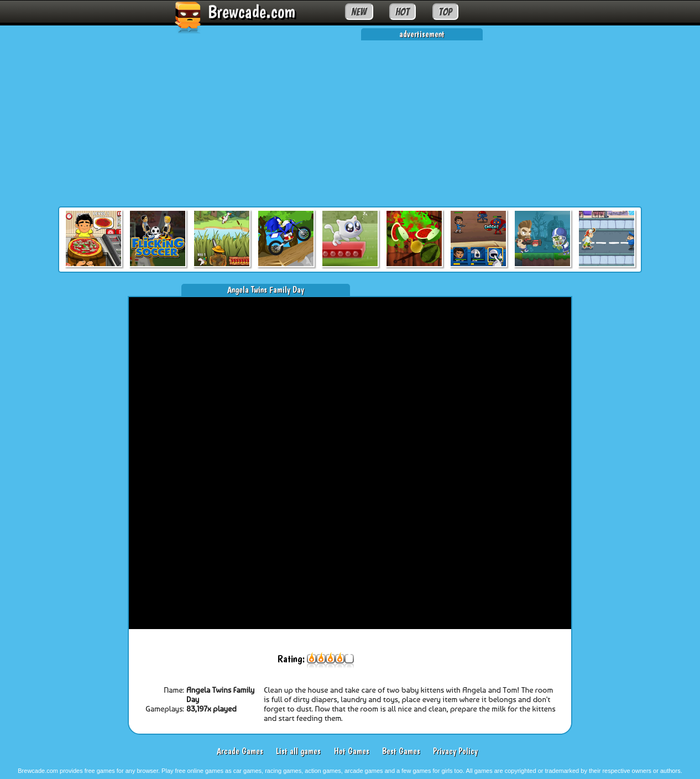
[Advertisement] (350, 118)
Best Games (401, 751)
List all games (298, 751)
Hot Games (352, 751)
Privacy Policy (455, 751)
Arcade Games (240, 751)
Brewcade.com (252, 12)
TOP (445, 12)
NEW (359, 12)
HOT (402, 12)
